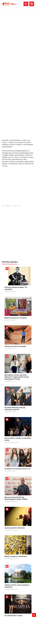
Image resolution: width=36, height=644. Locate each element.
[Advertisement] (18, 630)
